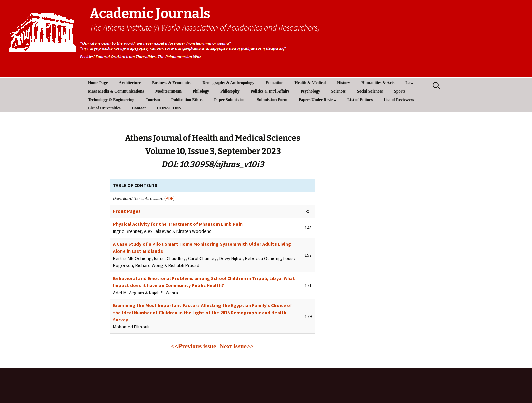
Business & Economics (172, 83)
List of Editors (360, 100)
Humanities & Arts (378, 83)
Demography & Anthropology (229, 83)
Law (409, 83)
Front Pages (127, 211)
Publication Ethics (187, 100)
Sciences (338, 91)
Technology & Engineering (111, 100)
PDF (169, 198)
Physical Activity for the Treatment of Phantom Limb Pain (178, 224)
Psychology (310, 91)
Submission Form (272, 100)
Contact (139, 108)
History (344, 83)
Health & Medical (310, 83)
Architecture (130, 83)
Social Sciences (370, 91)
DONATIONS (169, 108)
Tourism (153, 100)
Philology (201, 91)
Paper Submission (230, 100)
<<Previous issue (195, 346)
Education (275, 83)
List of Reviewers (399, 100)
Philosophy (230, 91)
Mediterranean (168, 91)
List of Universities (104, 108)
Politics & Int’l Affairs (270, 91)
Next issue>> (237, 346)
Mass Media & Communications (116, 91)
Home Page (98, 83)
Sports (400, 91)
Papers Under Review (317, 100)
